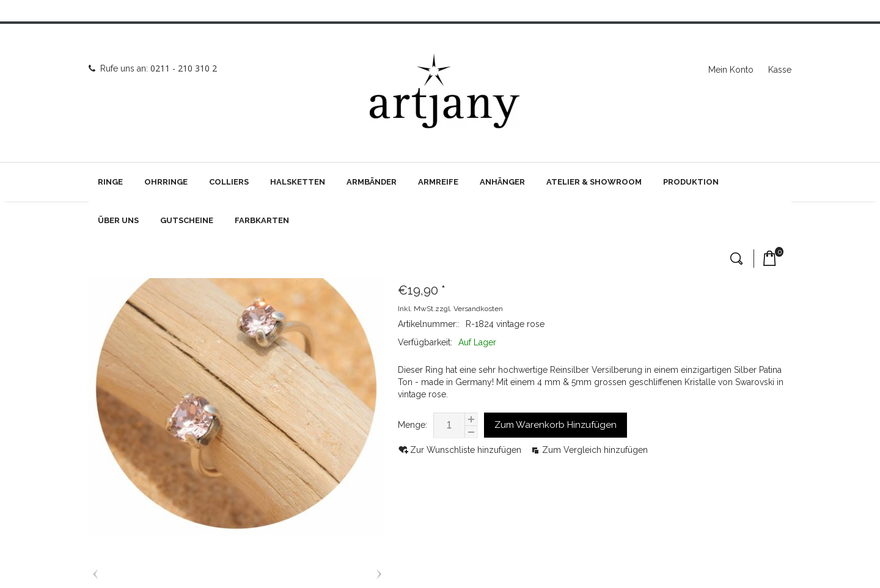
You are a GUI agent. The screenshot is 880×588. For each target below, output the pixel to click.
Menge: (413, 425)
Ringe (110, 182)
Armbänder (372, 182)
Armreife (438, 182)
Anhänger (502, 182)
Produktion (691, 182)
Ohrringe (166, 182)
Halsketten (298, 182)
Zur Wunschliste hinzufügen (467, 450)
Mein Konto (731, 70)
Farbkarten (262, 220)
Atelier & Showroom (594, 182)
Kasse (780, 70)
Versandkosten (478, 309)
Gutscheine (187, 220)
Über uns (118, 220)
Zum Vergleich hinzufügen (595, 450)
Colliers (229, 182)
